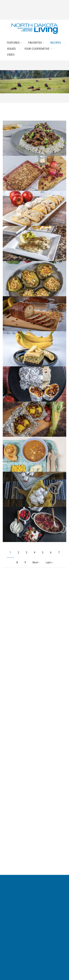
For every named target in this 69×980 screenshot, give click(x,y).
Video (11, 55)
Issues (11, 49)
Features (13, 43)
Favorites (35, 43)
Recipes (56, 43)
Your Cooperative (37, 49)
